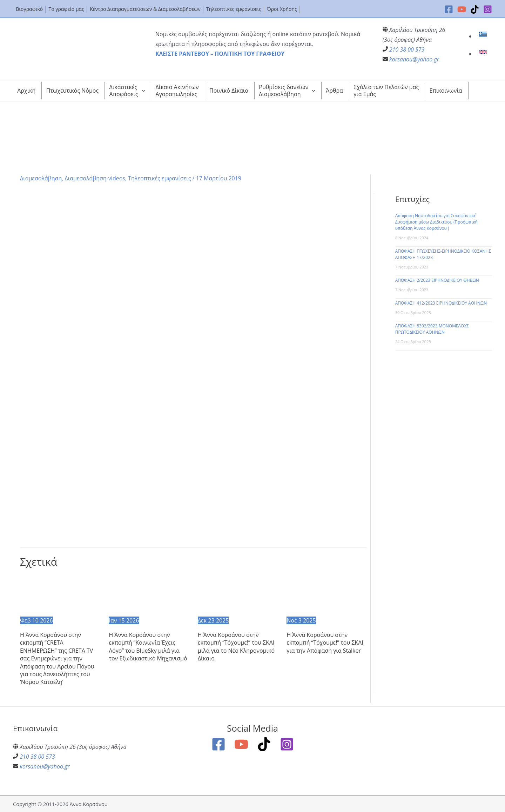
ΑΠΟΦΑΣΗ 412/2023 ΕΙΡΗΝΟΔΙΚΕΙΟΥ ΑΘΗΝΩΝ (441, 303)
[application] (142, 91)
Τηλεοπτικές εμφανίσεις (159, 178)
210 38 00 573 (407, 49)
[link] (484, 36)
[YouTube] (462, 9)
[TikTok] (475, 9)
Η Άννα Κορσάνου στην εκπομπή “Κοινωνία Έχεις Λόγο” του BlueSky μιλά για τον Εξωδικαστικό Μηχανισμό (148, 647)
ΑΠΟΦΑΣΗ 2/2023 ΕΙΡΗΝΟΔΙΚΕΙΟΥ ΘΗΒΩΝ (437, 280)
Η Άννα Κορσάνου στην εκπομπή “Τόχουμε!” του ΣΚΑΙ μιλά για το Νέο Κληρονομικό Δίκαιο (236, 647)
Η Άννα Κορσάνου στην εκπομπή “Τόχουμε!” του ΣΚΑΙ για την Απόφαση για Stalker (325, 643)
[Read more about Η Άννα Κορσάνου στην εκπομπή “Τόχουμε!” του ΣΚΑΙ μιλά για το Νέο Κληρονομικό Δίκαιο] (238, 595)
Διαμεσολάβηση (41, 178)
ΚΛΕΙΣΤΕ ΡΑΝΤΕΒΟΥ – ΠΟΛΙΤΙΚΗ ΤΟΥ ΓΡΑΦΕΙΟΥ (220, 54)
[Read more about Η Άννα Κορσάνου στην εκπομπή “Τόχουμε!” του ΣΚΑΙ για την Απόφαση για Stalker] (326, 595)
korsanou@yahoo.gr (414, 59)
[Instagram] (488, 9)
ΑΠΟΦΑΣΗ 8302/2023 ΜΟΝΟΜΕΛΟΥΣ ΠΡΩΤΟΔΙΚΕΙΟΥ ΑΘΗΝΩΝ (432, 329)
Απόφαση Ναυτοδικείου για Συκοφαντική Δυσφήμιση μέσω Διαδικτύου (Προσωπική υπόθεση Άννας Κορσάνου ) (436, 222)
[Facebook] (449, 9)
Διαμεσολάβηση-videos (95, 178)
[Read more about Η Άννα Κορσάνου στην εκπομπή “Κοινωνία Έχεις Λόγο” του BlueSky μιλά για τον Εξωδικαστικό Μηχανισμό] (149, 595)
